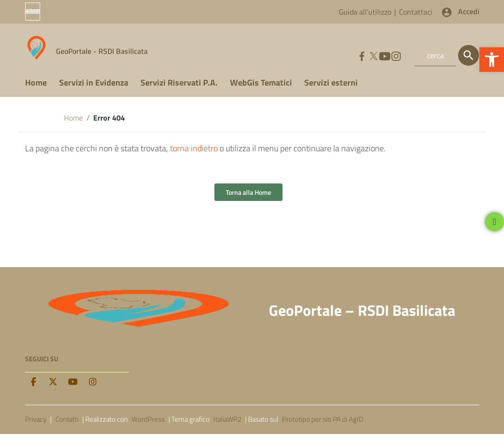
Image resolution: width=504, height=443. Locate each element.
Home (36, 91)
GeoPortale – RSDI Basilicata (362, 320)
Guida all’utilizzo (365, 12)
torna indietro (194, 158)
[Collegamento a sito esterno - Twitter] (373, 55)
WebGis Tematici (261, 91)
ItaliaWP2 (227, 428)
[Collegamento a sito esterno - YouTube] (384, 55)
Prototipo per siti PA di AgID (323, 428)
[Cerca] (469, 55)
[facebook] (34, 391)
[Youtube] (73, 391)
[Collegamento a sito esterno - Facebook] (362, 55)
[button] (492, 60)
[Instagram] (93, 391)
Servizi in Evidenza (94, 91)
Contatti (67, 428)
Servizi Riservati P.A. (179, 91)
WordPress (148, 428)
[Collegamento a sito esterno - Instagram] (396, 55)
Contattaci (416, 12)
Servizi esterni (331, 91)
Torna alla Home (248, 202)
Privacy (36, 428)
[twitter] (53, 391)
